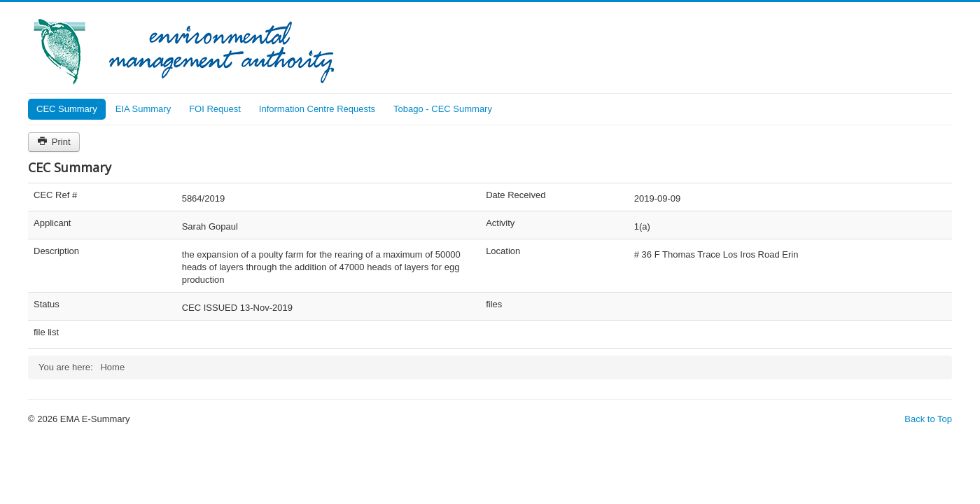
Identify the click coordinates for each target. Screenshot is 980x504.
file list (46, 332)
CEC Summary (67, 109)
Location (503, 251)
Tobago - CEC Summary (443, 109)
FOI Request (215, 109)
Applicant (52, 223)
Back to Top (928, 419)
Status (47, 304)
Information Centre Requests (317, 109)
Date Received (516, 195)
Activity (500, 223)
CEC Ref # (55, 195)
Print (54, 142)
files (494, 304)
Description (56, 251)
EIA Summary (143, 109)
